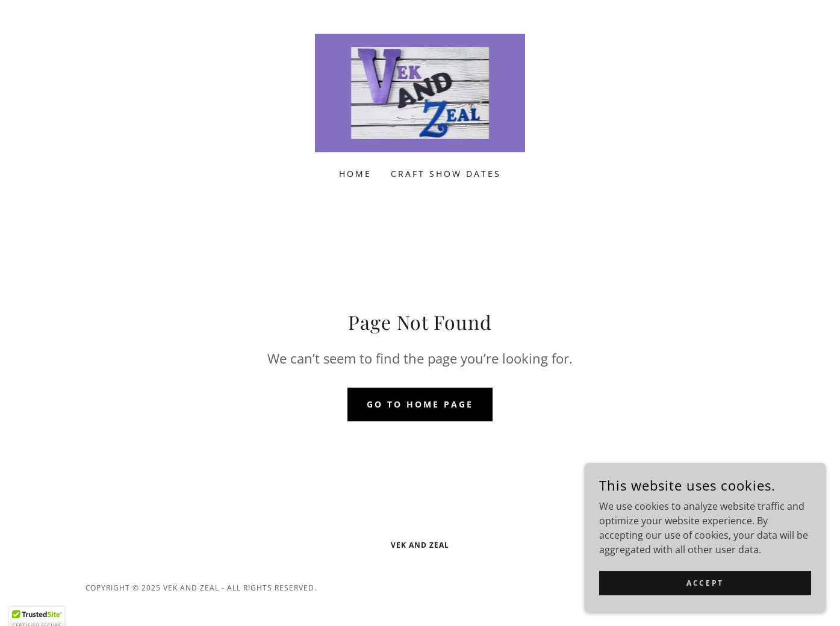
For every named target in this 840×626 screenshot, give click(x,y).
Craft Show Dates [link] (446, 174)
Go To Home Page (420, 404)
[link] (420, 92)
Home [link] (355, 174)
